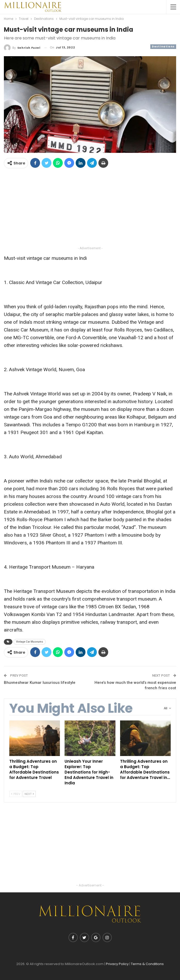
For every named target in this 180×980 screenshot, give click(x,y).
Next (29, 794)
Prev (16, 794)
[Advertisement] (90, 209)
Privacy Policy (117, 964)
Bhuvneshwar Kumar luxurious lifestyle (40, 683)
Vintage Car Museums (30, 642)
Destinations (163, 47)
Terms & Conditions (147, 964)
